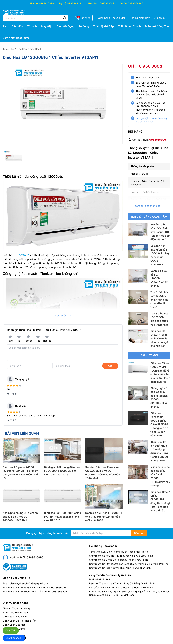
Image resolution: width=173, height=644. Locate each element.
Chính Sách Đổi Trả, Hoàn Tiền (19, 621)
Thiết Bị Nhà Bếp (103, 26)
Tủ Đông (84, 26)
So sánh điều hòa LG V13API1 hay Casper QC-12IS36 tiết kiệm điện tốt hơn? (160, 232)
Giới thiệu (160, 18)
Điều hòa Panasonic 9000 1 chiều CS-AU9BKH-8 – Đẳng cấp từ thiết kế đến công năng (159, 424)
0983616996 (46, 3)
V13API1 (24, 255)
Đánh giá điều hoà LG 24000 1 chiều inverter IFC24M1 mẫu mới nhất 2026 (104, 517)
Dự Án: (123, 3)
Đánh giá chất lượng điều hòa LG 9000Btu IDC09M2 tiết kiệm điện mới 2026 (62, 471)
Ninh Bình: (94, 3)
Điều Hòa (17, 26)
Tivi (5, 26)
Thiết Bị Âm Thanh (129, 26)
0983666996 (135, 3)
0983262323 (75, 3)
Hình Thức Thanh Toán (15, 612)
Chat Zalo (11, 630)
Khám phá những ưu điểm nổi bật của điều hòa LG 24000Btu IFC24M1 (21, 517)
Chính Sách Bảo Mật (14, 625)
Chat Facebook (14, 638)
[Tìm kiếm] (65, 18)
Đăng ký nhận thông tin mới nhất (47, 533)
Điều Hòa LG (36, 49)
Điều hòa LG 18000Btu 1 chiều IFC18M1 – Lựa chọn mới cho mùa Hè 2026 (63, 517)
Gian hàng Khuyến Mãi (111, 18)
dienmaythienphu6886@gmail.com (29, 583)
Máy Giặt (47, 26)
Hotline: (34, 3)
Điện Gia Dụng (66, 26)
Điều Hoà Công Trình (158, 26)
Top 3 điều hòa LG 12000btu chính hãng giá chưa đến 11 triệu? (159, 300)
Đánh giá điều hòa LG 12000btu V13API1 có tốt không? (159, 278)
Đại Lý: (63, 3)
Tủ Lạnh (32, 26)
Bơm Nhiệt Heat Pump (16, 38)
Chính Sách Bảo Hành (15, 617)
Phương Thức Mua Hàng (16, 608)
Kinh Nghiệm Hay (139, 18)
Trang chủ (8, 49)
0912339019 (107, 3)
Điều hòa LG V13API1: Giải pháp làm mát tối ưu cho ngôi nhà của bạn (159, 338)
